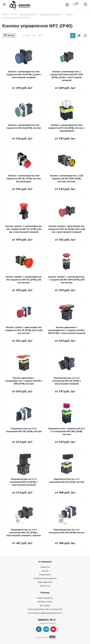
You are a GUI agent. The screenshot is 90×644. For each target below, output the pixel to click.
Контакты (45, 586)
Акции (45, 571)
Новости (45, 567)
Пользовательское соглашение (45, 609)
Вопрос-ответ (45, 602)
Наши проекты (45, 598)
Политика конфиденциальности (45, 613)
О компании (45, 562)
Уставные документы (45, 578)
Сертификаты (45, 582)
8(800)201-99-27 (47, 620)
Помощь (45, 592)
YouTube (53, 629)
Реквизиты (45, 575)
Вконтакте (39, 629)
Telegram (46, 629)
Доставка (45, 605)
